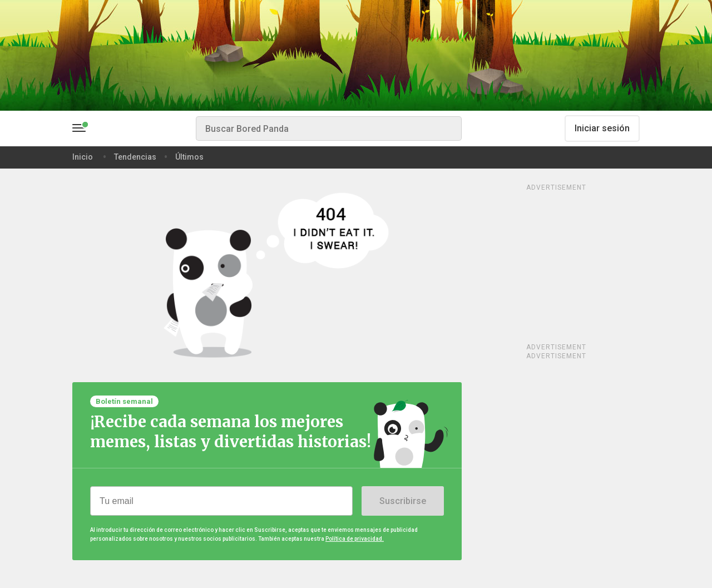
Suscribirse (403, 501)
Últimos (189, 157)
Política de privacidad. (355, 539)
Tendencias (135, 157)
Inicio (83, 157)
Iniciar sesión (602, 128)
